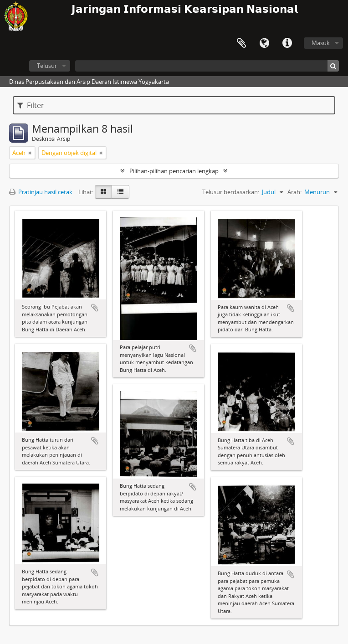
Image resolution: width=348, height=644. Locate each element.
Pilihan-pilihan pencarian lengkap (174, 171)
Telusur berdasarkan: (231, 192)
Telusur (47, 66)
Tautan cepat (287, 43)
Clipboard (241, 43)
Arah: (294, 192)
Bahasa (264, 43)
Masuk (321, 43)
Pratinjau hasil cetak (41, 192)
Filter (31, 105)
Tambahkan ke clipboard (95, 308)
